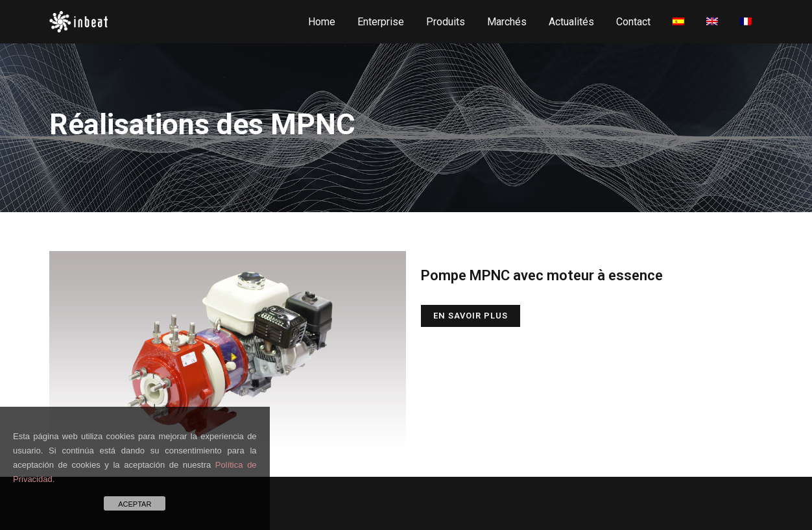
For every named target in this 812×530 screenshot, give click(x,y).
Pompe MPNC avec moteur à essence (542, 275)
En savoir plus (471, 316)
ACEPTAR (135, 504)
